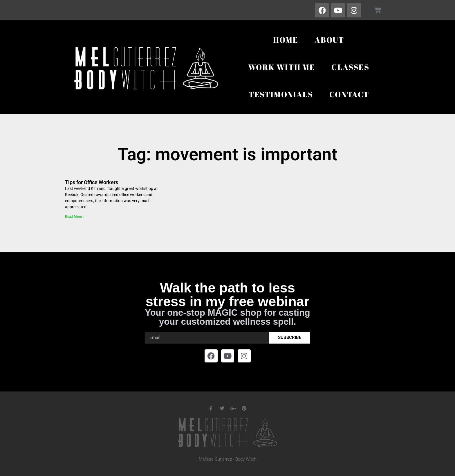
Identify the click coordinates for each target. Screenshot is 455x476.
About (329, 40)
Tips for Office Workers (92, 182)
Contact (349, 94)
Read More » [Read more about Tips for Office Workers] (75, 217)
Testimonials (281, 94)
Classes (350, 67)
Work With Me (282, 67)
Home (286, 40)
